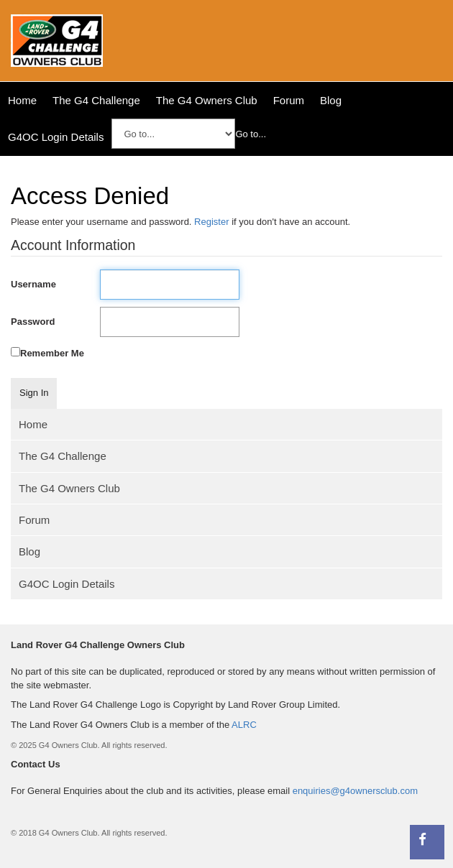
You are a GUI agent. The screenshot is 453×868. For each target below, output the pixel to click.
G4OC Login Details (56, 137)
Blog (331, 100)
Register (211, 222)
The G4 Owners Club (207, 100)
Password (33, 322)
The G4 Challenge (96, 100)
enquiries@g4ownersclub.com (355, 791)
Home (22, 100)
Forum (289, 100)
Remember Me (52, 353)
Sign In (34, 393)
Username (33, 284)
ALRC (244, 725)
